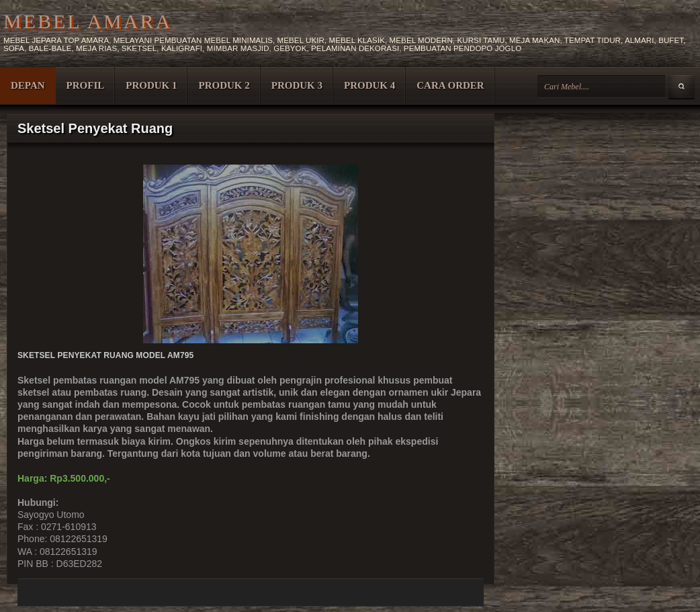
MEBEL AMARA (88, 21)
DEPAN (28, 85)
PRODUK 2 (224, 85)
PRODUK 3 (297, 85)
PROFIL (86, 85)
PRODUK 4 (369, 85)
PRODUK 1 (151, 85)
